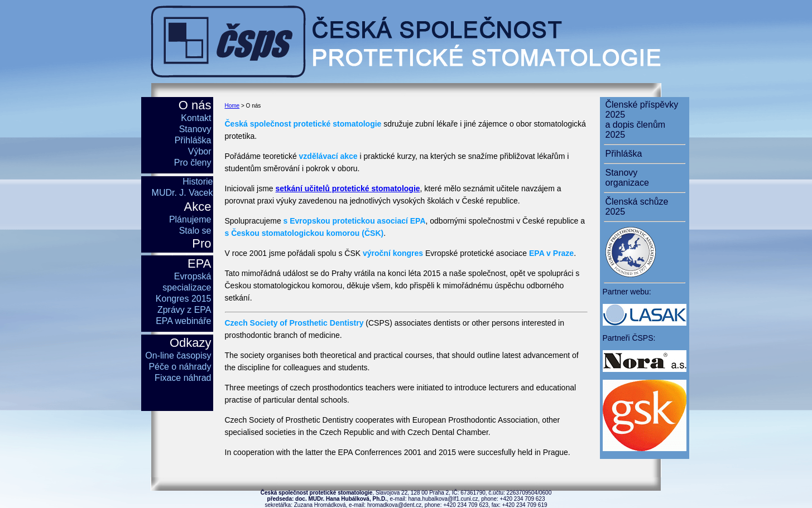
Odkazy (191, 343)
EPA (199, 263)
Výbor (200, 151)
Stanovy (195, 129)
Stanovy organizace (627, 178)
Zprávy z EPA (184, 310)
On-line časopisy (178, 355)
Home (232, 106)
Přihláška (193, 140)
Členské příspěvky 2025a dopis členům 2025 (642, 120)
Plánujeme (190, 219)
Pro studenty (188, 251)
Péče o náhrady (180, 367)
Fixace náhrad (183, 378)
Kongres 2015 (184, 299)
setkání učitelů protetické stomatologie (348, 188)
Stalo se (195, 231)
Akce (198, 207)
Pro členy (193, 163)
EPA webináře (183, 321)
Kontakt (196, 118)
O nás (195, 105)
